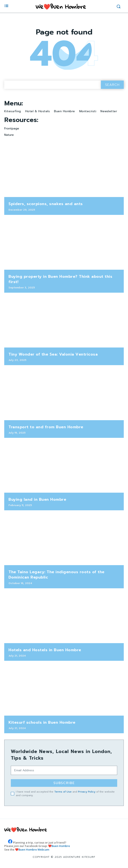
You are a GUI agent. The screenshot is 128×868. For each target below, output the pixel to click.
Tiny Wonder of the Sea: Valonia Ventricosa (53, 354)
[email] (64, 770)
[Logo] (61, 6)
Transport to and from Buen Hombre (46, 427)
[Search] (112, 85)
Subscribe (64, 783)
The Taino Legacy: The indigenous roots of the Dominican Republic (56, 575)
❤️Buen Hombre (59, 846)
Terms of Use (63, 792)
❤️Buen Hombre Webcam (32, 850)
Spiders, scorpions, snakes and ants (46, 204)
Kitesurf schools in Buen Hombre (42, 722)
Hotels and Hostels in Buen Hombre (45, 650)
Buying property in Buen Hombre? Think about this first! (60, 279)
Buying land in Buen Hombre (37, 499)
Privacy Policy (87, 792)
